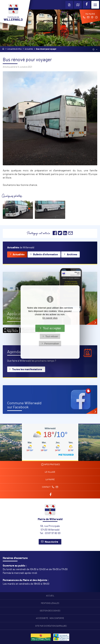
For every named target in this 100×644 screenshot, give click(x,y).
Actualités (19, 255)
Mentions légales (50, 603)
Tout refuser (52, 336)
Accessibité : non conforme (50, 618)
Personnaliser (52, 344)
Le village (50, 472)
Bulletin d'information (46, 255)
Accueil (50, 596)
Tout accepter (52, 328)
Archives (72, 255)
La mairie (50, 480)
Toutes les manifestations (27, 369)
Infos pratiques (50, 465)
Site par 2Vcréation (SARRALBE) (51, 626)
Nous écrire (51, 542)
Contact (50, 487)
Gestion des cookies (50, 611)
